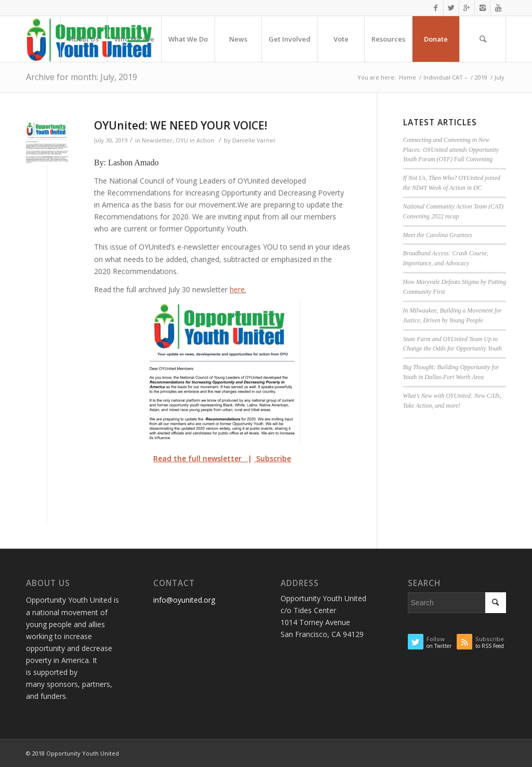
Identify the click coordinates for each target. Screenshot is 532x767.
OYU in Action (195, 140)
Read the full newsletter (199, 458)
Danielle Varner (254, 140)
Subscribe (274, 458)
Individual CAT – (445, 77)
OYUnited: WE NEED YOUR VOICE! (181, 125)
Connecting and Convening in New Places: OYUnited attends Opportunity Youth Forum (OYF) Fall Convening (451, 150)
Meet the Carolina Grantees (438, 235)
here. (238, 289)
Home (408, 77)
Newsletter (157, 140)
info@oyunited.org (184, 600)
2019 (481, 77)
